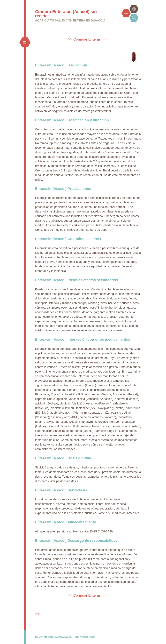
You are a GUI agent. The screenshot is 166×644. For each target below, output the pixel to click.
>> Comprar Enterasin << (88, 39)
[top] (37, 614)
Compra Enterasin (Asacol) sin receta (66, 14)
